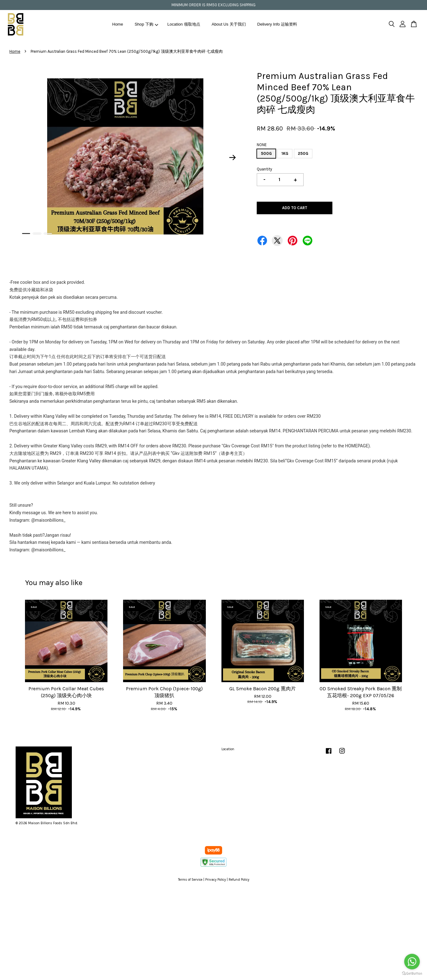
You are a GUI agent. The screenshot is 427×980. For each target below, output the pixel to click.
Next (233, 158)
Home (118, 24)
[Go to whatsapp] (412, 962)
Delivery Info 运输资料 (277, 24)
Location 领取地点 (184, 24)
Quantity (264, 169)
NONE (262, 145)
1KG (285, 153)
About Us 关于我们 (229, 24)
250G (303, 153)
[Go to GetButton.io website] (412, 974)
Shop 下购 (146, 24)
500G (266, 153)
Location (228, 749)
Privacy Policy (216, 880)
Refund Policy (239, 880)
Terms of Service (190, 880)
